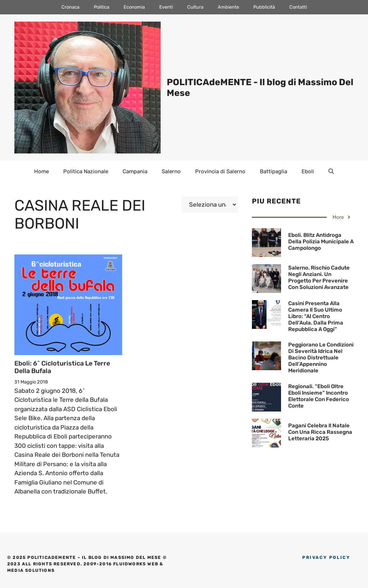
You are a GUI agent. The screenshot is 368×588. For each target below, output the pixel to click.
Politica (102, 7)
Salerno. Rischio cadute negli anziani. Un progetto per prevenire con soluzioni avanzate (319, 277)
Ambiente (228, 7)
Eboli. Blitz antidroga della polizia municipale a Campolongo (321, 242)
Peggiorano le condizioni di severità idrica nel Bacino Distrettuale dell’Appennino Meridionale (321, 358)
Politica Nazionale (86, 171)
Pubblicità (264, 7)
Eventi (166, 7)
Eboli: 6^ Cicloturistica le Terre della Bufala (62, 367)
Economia (134, 7)
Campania (135, 171)
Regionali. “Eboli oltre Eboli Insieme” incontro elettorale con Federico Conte (319, 396)
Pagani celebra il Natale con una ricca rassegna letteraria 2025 (320, 432)
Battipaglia (273, 171)
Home (42, 171)
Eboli (308, 171)
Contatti (298, 7)
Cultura (195, 7)
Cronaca (70, 7)
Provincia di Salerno (220, 171)
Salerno (171, 171)
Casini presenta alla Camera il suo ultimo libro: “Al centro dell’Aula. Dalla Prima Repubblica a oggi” (316, 316)
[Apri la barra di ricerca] (331, 171)
